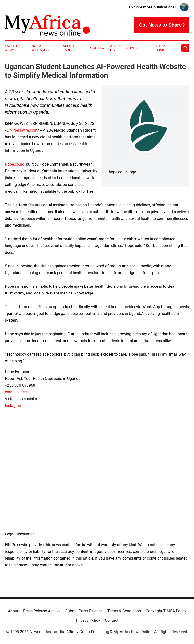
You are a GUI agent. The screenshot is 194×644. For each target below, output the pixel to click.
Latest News (11, 48)
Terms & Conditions (124, 611)
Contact (98, 48)
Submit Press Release (84, 611)
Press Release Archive (42, 611)
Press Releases (40, 48)
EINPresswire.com (22, 130)
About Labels (69, 48)
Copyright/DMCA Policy (166, 611)
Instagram (14, 406)
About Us (116, 48)
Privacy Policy (88, 620)
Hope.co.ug (15, 164)
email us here (16, 392)
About (13, 611)
